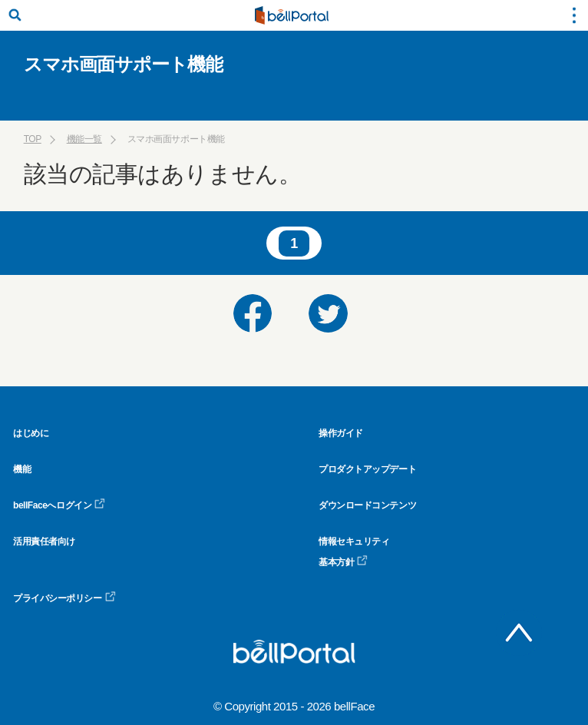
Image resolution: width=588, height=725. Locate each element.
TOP (33, 139)
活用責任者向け (44, 541)
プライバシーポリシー (64, 598)
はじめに (31, 433)
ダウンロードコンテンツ (367, 505)
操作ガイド (341, 433)
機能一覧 (84, 139)
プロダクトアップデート (367, 469)
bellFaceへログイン (59, 505)
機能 (22, 469)
